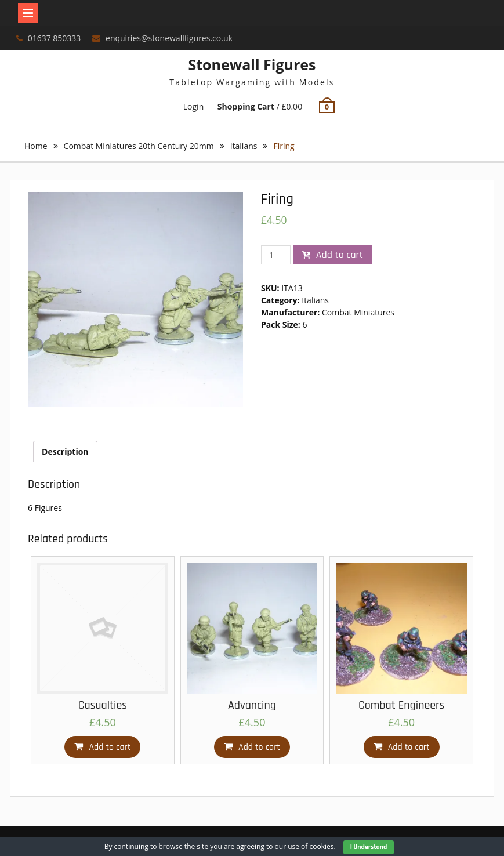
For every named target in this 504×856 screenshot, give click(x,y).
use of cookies (311, 846)
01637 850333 (55, 38)
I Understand (369, 847)
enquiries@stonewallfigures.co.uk (169, 38)
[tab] (65, 451)
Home (36, 146)
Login (193, 106)
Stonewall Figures (252, 64)
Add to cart (340, 255)
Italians (244, 146)
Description (65, 451)
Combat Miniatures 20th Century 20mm (139, 146)
